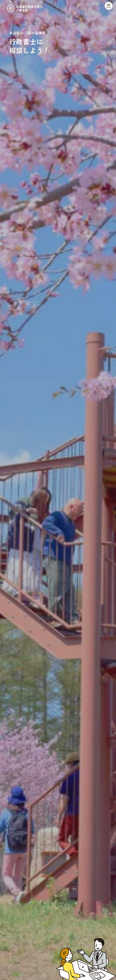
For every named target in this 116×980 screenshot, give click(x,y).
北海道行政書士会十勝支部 (28, 8)
